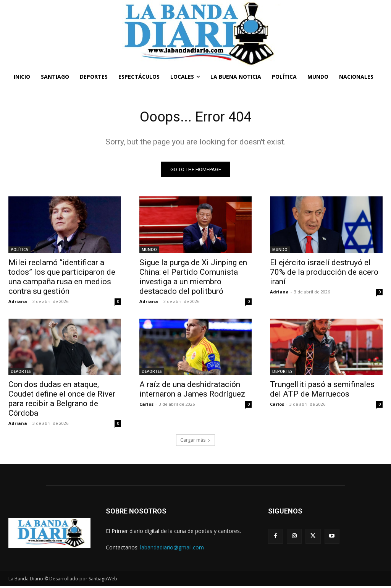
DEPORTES (21, 373)
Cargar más (195, 442)
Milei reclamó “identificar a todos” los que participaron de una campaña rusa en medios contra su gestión (62, 278)
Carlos (146, 406)
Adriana (18, 303)
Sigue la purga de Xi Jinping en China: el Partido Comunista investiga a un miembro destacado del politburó (193, 278)
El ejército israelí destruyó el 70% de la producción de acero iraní (324, 274)
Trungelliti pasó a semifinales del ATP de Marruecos (322, 391)
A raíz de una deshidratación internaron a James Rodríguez (192, 391)
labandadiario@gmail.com (172, 549)
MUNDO (149, 251)
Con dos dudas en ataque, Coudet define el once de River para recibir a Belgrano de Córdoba (62, 401)
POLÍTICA (19, 251)
